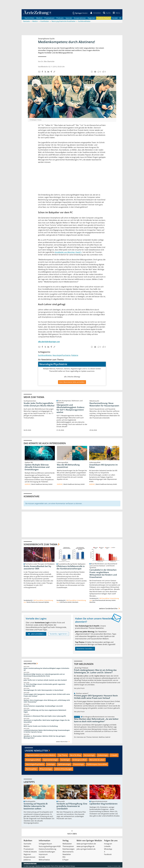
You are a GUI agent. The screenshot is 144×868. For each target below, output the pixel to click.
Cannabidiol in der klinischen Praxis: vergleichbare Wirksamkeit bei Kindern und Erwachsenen (103, 574)
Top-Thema (63, 756)
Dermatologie (89, 756)
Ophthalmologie (64, 765)
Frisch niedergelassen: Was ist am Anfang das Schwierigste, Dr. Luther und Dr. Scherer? (95, 672)
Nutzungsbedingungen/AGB (50, 847)
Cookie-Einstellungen (47, 852)
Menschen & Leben (97, 760)
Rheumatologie (46, 769)
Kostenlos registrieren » (59, 634)
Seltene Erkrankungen (63, 769)
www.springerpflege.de (86, 847)
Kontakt (42, 858)
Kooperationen (80, 18)
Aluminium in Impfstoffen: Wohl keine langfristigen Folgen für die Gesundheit (47, 722)
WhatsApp (108, 850)
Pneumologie (79, 765)
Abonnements (68, 852)
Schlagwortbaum (45, 844)
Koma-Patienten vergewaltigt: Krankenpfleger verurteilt (43, 707)
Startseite (27, 844)
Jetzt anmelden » (36, 634)
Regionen (91, 18)
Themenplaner (68, 847)
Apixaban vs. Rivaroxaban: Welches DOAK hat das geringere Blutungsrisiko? (45, 737)
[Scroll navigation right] (120, 19)
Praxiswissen (49, 18)
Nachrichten (29, 18)
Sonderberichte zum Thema (41, 545)
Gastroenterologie (50, 760)
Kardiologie (65, 760)
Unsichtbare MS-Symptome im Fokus (103, 466)
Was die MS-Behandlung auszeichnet (68, 466)
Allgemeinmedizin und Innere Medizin (41, 756)
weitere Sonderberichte (110, 609)
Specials (69, 18)
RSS (64, 858)
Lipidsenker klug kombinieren (103, 804)
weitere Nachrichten (63, 742)
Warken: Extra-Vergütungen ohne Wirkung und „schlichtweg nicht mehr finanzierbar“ (47, 701)
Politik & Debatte (104, 18)
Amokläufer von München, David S (68, 253)
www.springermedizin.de (86, 844)
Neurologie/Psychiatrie (61, 356)
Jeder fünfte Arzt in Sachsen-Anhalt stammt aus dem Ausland (45, 681)
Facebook (108, 855)
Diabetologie (103, 756)
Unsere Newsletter (36, 751)
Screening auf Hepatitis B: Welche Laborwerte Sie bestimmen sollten (36, 807)
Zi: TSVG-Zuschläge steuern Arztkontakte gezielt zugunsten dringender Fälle (44, 686)
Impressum (43, 855)
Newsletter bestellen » (85, 649)
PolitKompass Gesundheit (97, 765)
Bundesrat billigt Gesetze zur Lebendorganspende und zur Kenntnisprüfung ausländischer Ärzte (44, 676)
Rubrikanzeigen (69, 850)
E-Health (114, 756)
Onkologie (51, 765)
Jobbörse (27, 860)
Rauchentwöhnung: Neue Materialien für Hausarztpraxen (104, 405)
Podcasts (60, 18)
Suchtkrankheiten (45, 356)
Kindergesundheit (80, 760)
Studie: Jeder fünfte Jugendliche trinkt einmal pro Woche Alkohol (39, 405)
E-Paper (66, 860)
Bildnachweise (44, 860)
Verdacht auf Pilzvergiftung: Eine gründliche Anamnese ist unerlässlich (72, 807)
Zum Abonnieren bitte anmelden (72, 382)
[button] (116, 13)
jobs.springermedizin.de (86, 850)
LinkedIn (107, 847)
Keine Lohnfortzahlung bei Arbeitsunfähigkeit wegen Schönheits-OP (47, 670)
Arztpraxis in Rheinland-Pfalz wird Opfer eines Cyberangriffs (45, 717)
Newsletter (67, 855)
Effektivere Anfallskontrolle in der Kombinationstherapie (71, 568)
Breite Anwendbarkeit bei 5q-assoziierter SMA (38, 568)
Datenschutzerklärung (47, 850)
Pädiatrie (75, 356)
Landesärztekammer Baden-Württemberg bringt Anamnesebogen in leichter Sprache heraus (47, 732)
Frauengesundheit (33, 760)
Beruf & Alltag (76, 756)
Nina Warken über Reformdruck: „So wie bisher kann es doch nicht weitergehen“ (96, 721)
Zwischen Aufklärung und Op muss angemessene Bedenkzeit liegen (45, 712)
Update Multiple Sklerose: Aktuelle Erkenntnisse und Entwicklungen (37, 468)
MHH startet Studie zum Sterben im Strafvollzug (41, 727)
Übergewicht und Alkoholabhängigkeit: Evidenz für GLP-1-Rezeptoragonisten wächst (70, 409)
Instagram (108, 844)
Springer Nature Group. (67, 867)
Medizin (39, 18)
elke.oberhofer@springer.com (49, 342)
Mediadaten (67, 844)
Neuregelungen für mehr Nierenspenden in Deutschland (43, 691)
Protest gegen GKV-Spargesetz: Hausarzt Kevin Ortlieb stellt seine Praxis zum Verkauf (47, 696)
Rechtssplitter (31, 769)
